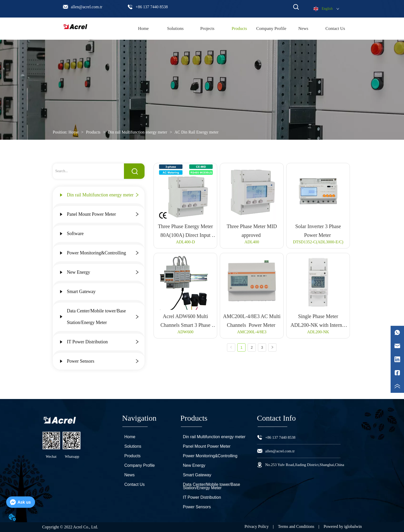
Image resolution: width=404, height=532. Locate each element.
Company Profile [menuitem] (271, 28)
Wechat (51, 457)
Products (93, 132)
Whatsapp (72, 457)
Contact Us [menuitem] (335, 28)
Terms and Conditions (296, 526)
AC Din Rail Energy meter (196, 132)
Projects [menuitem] (207, 28)
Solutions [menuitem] (175, 28)
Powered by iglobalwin (343, 526)
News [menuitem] (303, 28)
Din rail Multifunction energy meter (138, 132)
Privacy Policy (257, 526)
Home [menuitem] (144, 28)
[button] (239, 29)
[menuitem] (239, 29)
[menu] (239, 29)
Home (74, 132)
